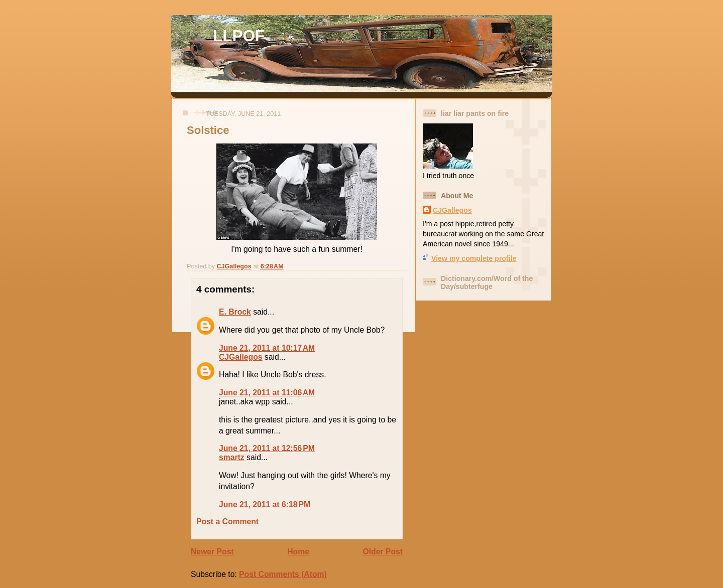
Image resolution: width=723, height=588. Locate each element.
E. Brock (235, 312)
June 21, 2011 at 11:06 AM (267, 393)
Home (298, 552)
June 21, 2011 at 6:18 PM (265, 504)
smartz (232, 457)
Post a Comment (227, 522)
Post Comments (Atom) (283, 574)
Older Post (383, 552)
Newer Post (212, 552)
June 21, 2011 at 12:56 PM (267, 448)
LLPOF (239, 36)
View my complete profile (474, 258)
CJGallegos (240, 357)
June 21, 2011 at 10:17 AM (267, 348)
